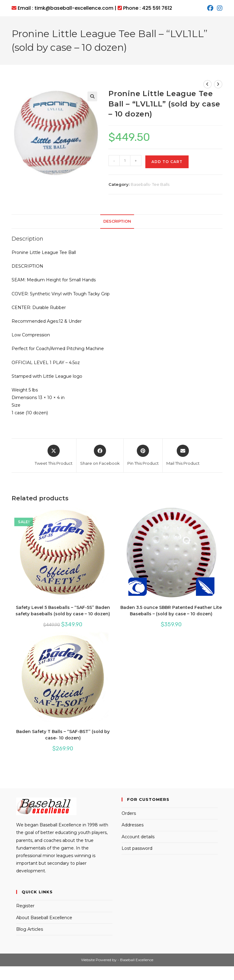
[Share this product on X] (54, 456)
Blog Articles (30, 929)
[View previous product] (207, 84)
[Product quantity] (125, 161)
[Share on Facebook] (100, 456)
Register (25, 906)
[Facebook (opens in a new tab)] (210, 8)
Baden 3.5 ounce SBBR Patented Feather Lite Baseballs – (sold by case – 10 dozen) (171, 611)
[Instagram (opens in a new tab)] (219, 8)
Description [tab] (117, 221)
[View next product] (218, 84)
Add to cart (167, 162)
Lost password (137, 848)
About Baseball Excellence (44, 918)
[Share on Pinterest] (143, 456)
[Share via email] (183, 456)
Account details (138, 837)
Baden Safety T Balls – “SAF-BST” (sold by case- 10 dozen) (63, 735)
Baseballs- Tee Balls (150, 184)
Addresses (133, 825)
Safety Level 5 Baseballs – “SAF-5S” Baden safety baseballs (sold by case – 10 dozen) (63, 611)
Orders (129, 813)
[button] (92, 96)
